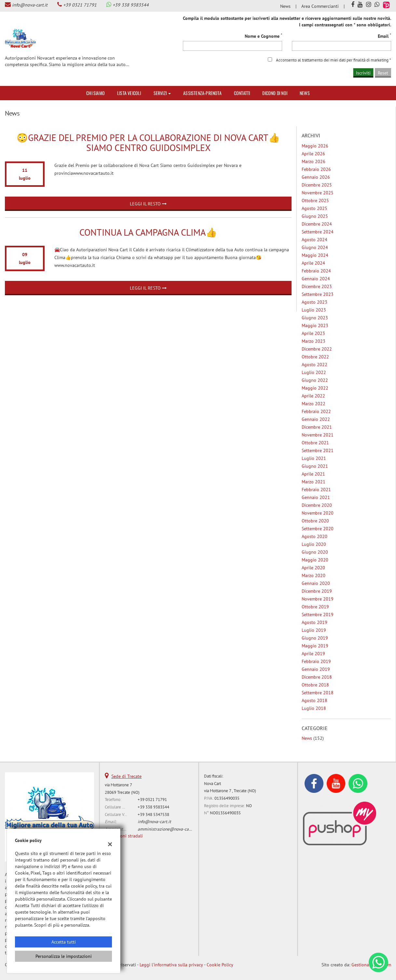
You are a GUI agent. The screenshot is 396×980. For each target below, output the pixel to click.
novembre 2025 (318, 193)
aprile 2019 (313, 654)
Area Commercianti (320, 6)
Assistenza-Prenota (202, 93)
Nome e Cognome (263, 36)
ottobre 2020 (315, 521)
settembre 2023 (318, 294)
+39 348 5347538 (153, 814)
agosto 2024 (314, 240)
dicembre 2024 (317, 224)
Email (384, 36)
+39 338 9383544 (131, 5)
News (285, 6)
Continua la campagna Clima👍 (148, 232)
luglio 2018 (314, 708)
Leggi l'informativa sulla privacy (171, 965)
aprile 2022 (313, 396)
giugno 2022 (315, 380)
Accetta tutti (64, 942)
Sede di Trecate (126, 776)
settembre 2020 (318, 529)
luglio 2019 (314, 630)
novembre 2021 (318, 435)
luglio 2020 (314, 544)
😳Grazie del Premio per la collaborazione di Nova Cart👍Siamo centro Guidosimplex (148, 143)
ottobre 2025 (315, 200)
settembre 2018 (318, 693)
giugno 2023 (315, 318)
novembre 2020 (318, 513)
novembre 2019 (318, 599)
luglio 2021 (314, 458)
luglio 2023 (314, 310)
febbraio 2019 (316, 661)
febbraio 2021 (316, 490)
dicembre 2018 (317, 677)
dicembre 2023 (317, 286)
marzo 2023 (314, 341)
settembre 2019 (318, 614)
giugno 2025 (315, 216)
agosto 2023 (314, 302)
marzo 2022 (314, 404)
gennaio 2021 (316, 497)
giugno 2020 (315, 552)
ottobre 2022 (315, 357)
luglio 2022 (314, 372)
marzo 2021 (314, 482)
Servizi (162, 93)
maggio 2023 (315, 325)
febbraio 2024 (316, 271)
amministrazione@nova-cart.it (167, 829)
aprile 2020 (313, 568)
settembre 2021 (318, 450)
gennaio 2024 (316, 279)
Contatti (242, 93)
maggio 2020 (315, 560)
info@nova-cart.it (30, 5)
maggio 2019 (315, 646)
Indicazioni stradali (124, 836)
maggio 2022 (315, 388)
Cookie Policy (220, 965)
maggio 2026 (315, 146)
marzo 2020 (314, 575)
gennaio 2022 (316, 419)
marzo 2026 (314, 161)
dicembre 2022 (317, 349)
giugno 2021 (315, 466)
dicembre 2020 (317, 505)
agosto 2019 (314, 622)
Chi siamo (96, 93)
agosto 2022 (314, 365)
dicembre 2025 (317, 185)
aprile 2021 (313, 474)
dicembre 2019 (317, 591)
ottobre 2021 (315, 443)
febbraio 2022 (316, 411)
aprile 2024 (313, 263)
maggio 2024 (315, 255)
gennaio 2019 (316, 669)
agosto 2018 (314, 700)
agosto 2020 (314, 536)
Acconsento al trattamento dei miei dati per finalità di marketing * (334, 60)
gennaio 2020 (316, 583)
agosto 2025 (314, 208)
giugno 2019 (315, 638)
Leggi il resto (148, 204)
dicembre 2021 (317, 427)
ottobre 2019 (315, 607)
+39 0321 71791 (80, 5)
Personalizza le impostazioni (64, 956)
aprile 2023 (313, 333)
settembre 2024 (318, 232)
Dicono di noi (275, 93)
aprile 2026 (313, 154)
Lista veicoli (129, 93)
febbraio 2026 (316, 169)
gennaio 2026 (316, 177)
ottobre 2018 (315, 685)
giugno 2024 (315, 247)
